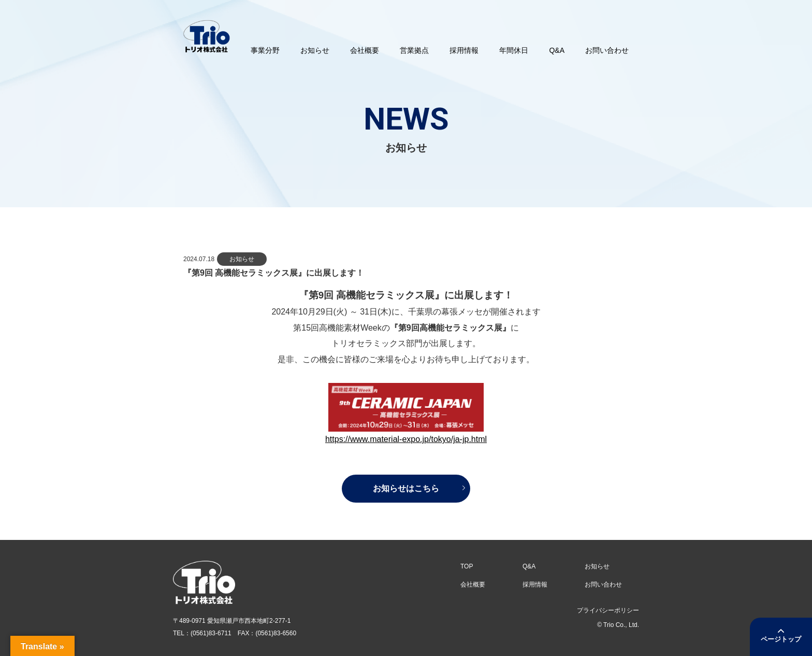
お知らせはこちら (406, 488)
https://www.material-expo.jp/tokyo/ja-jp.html (406, 439)
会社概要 (473, 584)
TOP (467, 566)
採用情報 (535, 584)
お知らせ (597, 566)
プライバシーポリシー (608, 610)
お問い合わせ (603, 584)
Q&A (529, 566)
